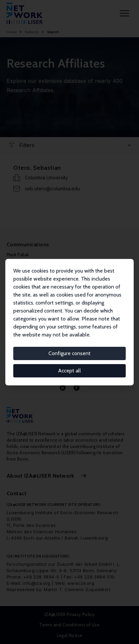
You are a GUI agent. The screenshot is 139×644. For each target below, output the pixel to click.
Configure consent (69, 353)
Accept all (69, 371)
